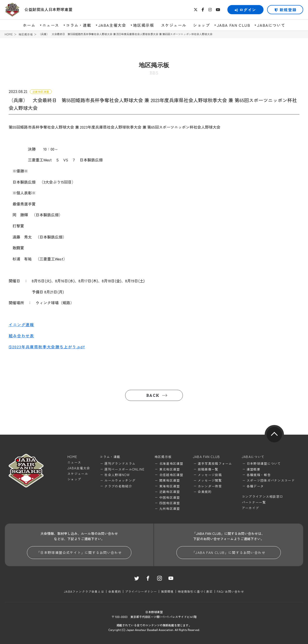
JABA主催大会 (112, 25)
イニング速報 (21, 325)
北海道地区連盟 (171, 463)
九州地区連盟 (170, 508)
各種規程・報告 (259, 475)
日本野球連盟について (264, 463)
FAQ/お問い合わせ (230, 591)
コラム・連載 (79, 25)
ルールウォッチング (120, 480)
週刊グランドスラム (120, 463)
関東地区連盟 (170, 480)
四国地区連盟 (170, 503)
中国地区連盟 (170, 497)
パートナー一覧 (254, 502)
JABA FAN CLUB (234, 25)
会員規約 (205, 492)
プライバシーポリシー (141, 591)
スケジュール (174, 25)
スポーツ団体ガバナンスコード (271, 480)
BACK (153, 395)
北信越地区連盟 (171, 475)
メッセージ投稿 (210, 475)
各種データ (255, 486)
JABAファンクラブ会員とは (84, 591)
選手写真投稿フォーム (215, 463)
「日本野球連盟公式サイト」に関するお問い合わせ (79, 552)
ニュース (51, 25)
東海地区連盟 (170, 486)
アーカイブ (250, 508)
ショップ (201, 25)
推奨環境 (167, 591)
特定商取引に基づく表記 (195, 591)
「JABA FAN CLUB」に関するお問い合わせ (229, 552)
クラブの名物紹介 (118, 486)
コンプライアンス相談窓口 (263, 496)
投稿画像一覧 (208, 469)
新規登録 (288, 10)
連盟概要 (253, 469)
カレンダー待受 (210, 486)
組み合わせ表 (21, 336)
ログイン (245, 10)
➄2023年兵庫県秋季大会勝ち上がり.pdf (47, 347)
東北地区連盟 (170, 469)
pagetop (274, 435)
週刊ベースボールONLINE (125, 469)
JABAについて (271, 25)
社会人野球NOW (117, 475)
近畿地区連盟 (170, 492)
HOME (9, 34)
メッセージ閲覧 (210, 480)
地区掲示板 (144, 25)
